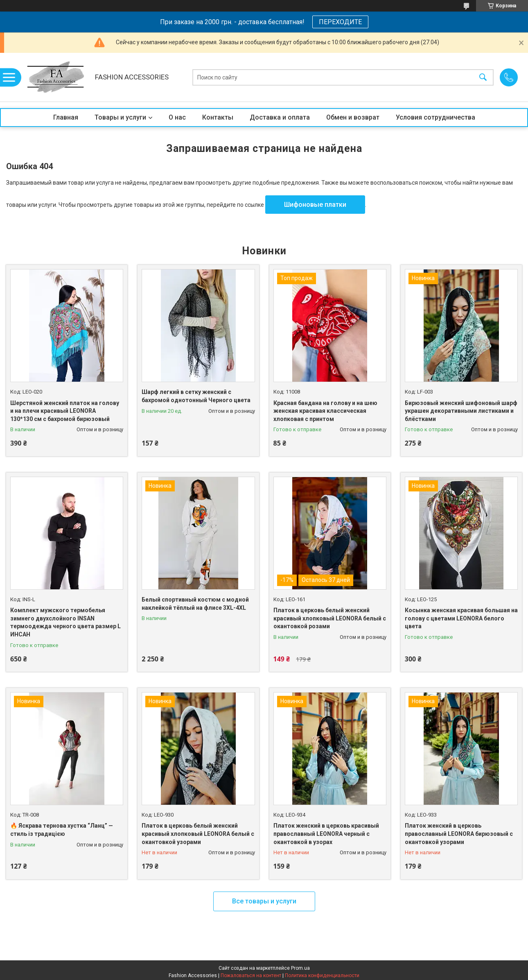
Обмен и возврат (353, 117)
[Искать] (483, 77)
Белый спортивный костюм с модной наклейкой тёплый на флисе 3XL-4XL (195, 604)
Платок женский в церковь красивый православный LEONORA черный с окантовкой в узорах (326, 834)
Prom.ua (300, 968)
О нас (177, 117)
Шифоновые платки (315, 205)
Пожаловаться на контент (251, 975)
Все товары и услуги (264, 901)
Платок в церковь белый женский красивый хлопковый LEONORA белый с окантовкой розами (330, 618)
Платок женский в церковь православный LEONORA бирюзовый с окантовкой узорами (459, 834)
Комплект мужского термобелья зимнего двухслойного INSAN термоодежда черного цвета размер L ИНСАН (65, 622)
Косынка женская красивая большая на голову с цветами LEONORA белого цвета (461, 618)
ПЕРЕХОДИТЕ (340, 22)
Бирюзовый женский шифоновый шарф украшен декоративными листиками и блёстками (461, 411)
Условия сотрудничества (435, 117)
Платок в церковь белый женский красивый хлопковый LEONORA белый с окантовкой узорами (198, 834)
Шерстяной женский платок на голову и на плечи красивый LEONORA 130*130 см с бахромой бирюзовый (65, 411)
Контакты (218, 117)
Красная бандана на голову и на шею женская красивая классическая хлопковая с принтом (325, 411)
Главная (66, 117)
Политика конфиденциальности (322, 975)
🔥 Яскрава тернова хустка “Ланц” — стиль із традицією (62, 830)
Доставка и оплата (280, 117)
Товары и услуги (120, 117)
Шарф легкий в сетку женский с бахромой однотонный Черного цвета (196, 396)
